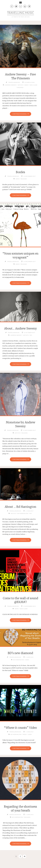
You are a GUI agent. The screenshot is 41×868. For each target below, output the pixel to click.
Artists (20, 85)
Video (30, 734)
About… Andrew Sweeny (20, 329)
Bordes (20, 172)
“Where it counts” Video (20, 728)
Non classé (33, 85)
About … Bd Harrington (20, 507)
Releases (20, 87)
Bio (31, 335)
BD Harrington (23, 513)
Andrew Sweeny (11, 85)
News (26, 85)
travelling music (21, 13)
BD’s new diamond (20, 653)
